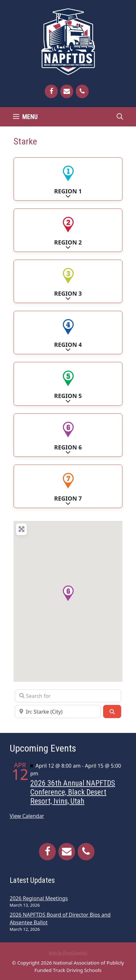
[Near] (58, 711)
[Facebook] (51, 91)
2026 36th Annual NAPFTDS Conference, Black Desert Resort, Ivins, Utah (73, 792)
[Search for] (68, 696)
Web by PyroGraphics (68, 953)
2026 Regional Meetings (39, 898)
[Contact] (67, 91)
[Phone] (82, 91)
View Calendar (27, 816)
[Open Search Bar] (120, 117)
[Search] (112, 711)
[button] (68, 593)
